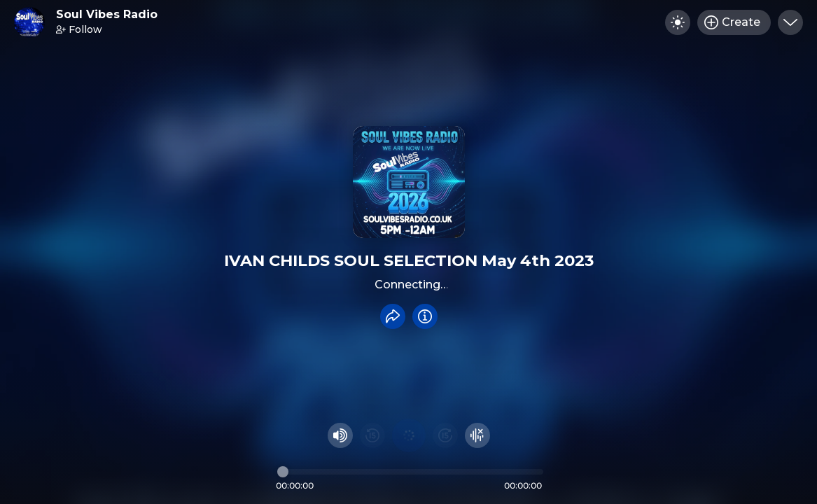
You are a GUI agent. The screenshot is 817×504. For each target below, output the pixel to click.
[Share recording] (393, 316)
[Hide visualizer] (477, 435)
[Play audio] (409, 435)
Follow (79, 29)
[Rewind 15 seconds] (372, 435)
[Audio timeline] (410, 472)
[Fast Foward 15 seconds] (445, 435)
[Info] (425, 316)
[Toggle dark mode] (678, 22)
